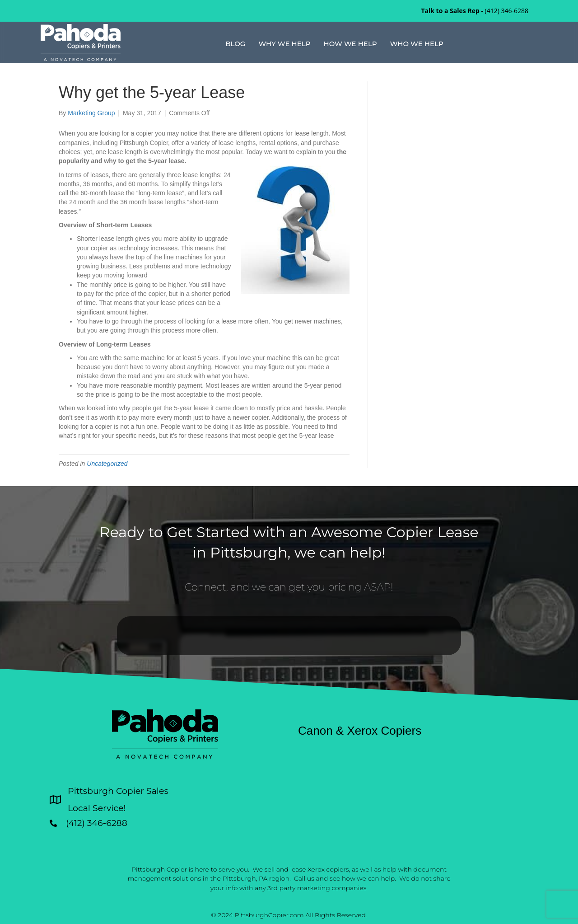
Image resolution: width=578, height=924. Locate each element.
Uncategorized (107, 464)
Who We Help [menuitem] (417, 44)
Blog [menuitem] (235, 44)
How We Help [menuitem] (350, 44)
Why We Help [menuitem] (284, 44)
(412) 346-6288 (507, 11)
